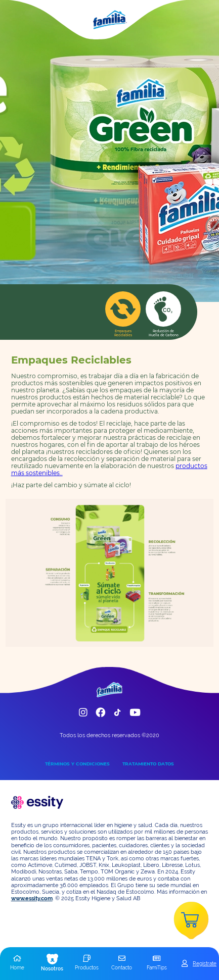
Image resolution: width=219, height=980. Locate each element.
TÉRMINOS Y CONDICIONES (77, 764)
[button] (17, 963)
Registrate (205, 963)
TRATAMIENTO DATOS (148, 764)
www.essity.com (32, 898)
